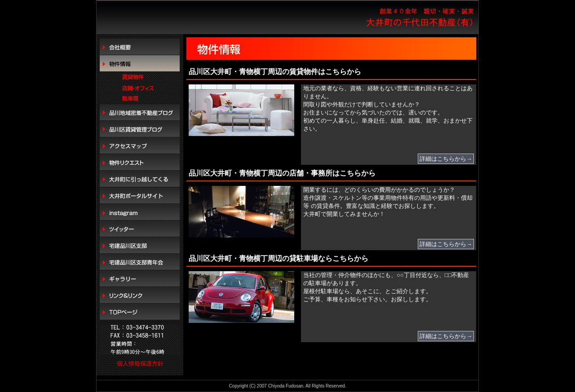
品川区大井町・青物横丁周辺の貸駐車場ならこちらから (279, 258)
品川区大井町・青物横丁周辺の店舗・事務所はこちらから (282, 173)
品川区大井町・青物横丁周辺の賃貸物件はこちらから (275, 72)
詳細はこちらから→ (446, 159)
